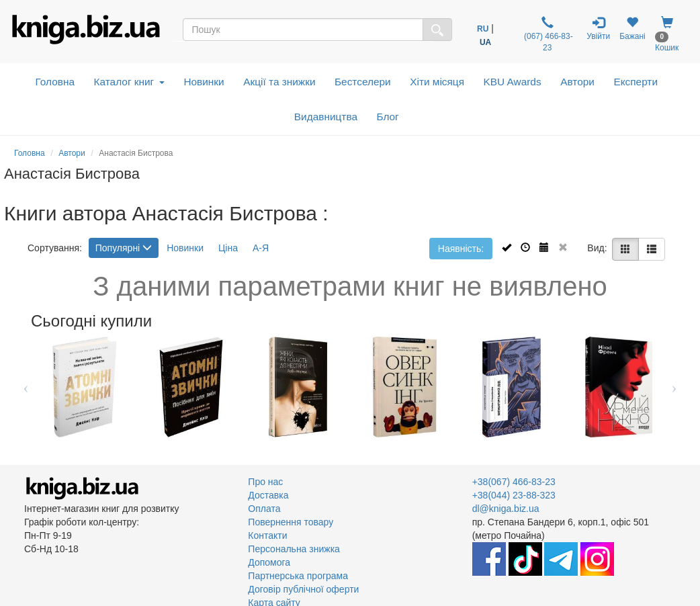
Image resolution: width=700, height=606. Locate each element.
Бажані (632, 29)
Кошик (667, 34)
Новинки (204, 82)
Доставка (268, 495)
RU (483, 29)
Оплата (264, 509)
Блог (387, 117)
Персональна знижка (294, 549)
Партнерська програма (298, 576)
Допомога (269, 562)
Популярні (124, 248)
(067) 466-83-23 (548, 34)
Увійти (598, 29)
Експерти (636, 82)
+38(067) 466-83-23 (514, 482)
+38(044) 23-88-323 (514, 495)
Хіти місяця (437, 82)
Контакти (267, 535)
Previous (26, 387)
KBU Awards (513, 82)
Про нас (265, 482)
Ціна (228, 248)
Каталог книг (129, 82)
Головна (55, 82)
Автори (577, 82)
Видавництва (326, 117)
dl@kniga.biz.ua (506, 509)
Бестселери (363, 82)
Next (674, 387)
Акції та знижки (279, 82)
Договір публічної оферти (303, 589)
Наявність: (461, 249)
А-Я (261, 248)
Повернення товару (291, 522)
